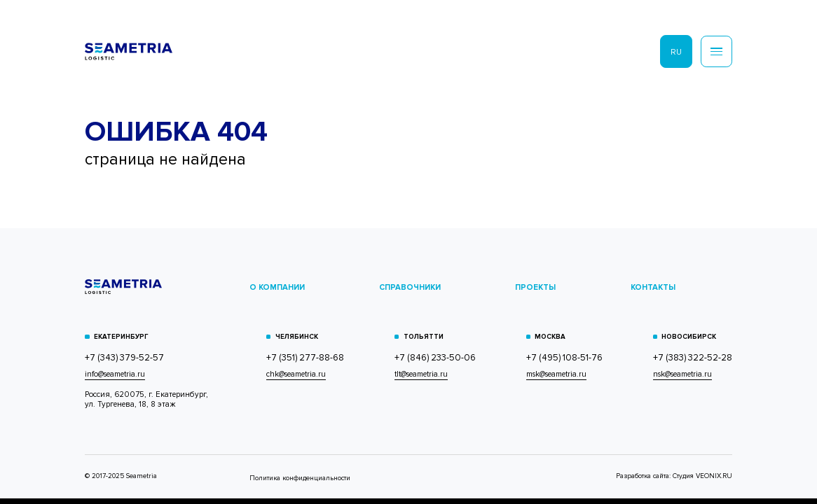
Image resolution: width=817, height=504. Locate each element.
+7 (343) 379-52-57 (124, 358)
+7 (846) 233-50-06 (435, 358)
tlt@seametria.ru (421, 374)
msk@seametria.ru (556, 374)
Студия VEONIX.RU (702, 476)
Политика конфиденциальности (300, 478)
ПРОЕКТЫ (535, 287)
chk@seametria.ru (296, 374)
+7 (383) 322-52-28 (693, 358)
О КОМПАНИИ (277, 287)
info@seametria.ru (115, 374)
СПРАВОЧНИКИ (410, 287)
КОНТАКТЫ (653, 287)
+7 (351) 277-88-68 (305, 358)
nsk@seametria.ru (682, 374)
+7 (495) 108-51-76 (564, 358)
